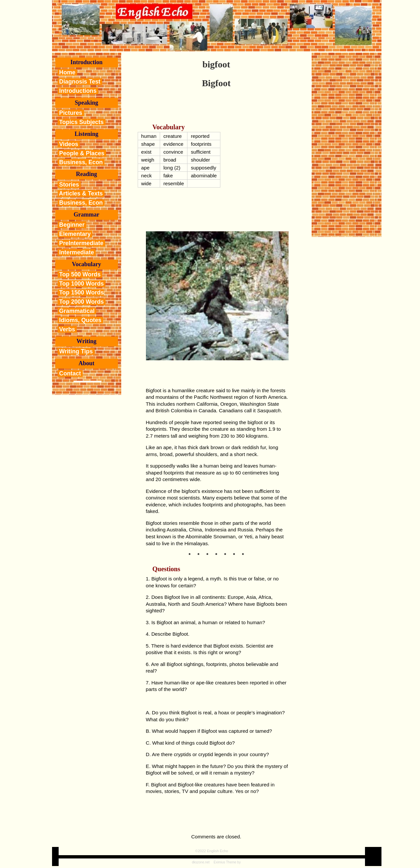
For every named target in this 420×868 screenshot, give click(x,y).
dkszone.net (201, 862)
